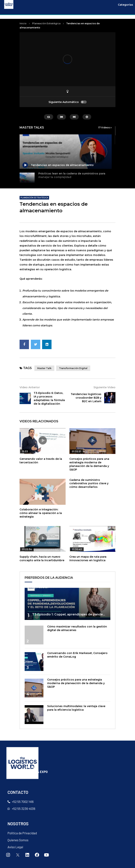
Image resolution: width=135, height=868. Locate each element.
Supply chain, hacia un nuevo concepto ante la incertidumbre (42, 558)
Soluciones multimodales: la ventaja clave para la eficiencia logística (76, 708)
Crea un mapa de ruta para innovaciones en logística (88, 558)
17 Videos (105, 128)
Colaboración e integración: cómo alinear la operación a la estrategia (41, 513)
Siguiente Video (104, 387)
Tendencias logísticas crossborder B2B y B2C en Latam (86, 398)
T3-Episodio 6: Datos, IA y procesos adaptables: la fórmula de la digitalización (49, 398)
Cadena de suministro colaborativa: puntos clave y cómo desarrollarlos (89, 483)
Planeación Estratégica (46, 23)
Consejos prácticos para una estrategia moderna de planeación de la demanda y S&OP (89, 464)
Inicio (23, 23)
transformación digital (73, 368)
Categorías (126, 5)
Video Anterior (30, 387)
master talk (44, 368)
